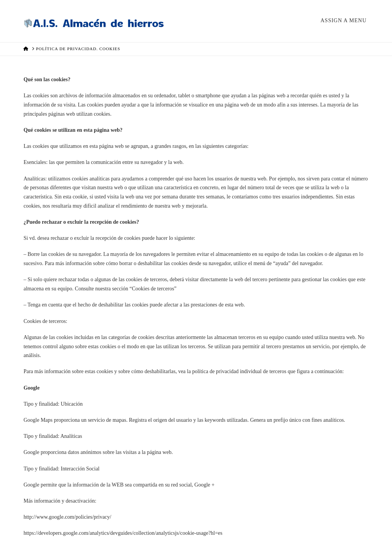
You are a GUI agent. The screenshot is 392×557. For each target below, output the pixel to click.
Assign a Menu (343, 20)
